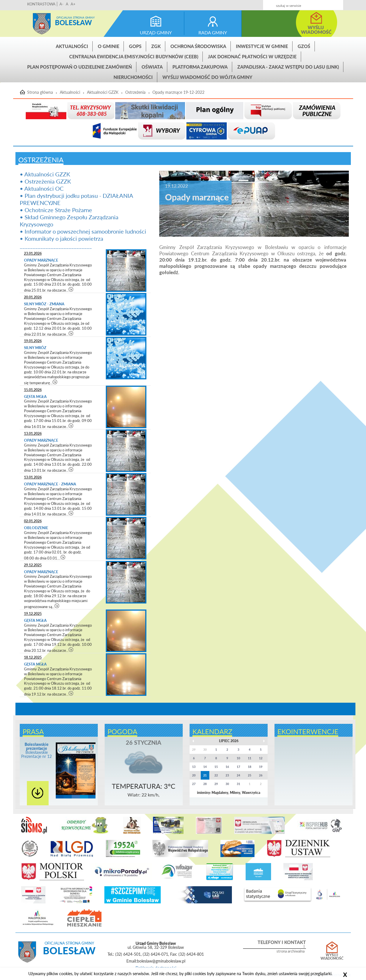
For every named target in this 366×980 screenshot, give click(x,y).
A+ (73, 4)
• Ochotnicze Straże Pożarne (56, 210)
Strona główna (42, 24)
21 (205, 775)
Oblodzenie (36, 528)
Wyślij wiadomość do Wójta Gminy (207, 77)
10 (238, 758)
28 (205, 784)
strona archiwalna (291, 951)
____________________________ (56, 246)
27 (194, 784)
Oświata (152, 67)
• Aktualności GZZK (45, 174)
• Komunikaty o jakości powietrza (61, 238)
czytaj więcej (71, 289)
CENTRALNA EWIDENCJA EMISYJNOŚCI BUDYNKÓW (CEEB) (134, 56)
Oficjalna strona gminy (75, 17)
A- (61, 4)
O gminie (109, 46)
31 (238, 784)
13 (194, 767)
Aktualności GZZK (103, 92)
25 (250, 775)
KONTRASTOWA (41, 4)
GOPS (135, 46)
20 (194, 775)
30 (227, 784)
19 (261, 767)
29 (216, 784)
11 (250, 758)
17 (238, 767)
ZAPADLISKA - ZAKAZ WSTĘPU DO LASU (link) (288, 67)
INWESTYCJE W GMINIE (262, 46)
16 (227, 767)
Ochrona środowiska (198, 46)
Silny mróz (35, 348)
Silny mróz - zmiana (44, 304)
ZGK (156, 46)
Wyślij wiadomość (332, 957)
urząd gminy (156, 32)
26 (261, 775)
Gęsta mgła (35, 397)
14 (205, 767)
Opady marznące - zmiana (50, 484)
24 (238, 775)
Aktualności (72, 46)
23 (227, 775)
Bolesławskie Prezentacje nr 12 (36, 750)
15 (216, 767)
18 (250, 767)
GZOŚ (304, 46)
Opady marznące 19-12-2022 (178, 92)
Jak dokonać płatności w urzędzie (252, 56)
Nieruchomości (133, 77)
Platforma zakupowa (200, 67)
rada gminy (213, 32)
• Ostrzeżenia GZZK (45, 181)
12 (261, 758)
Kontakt (301, 3)
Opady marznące (41, 260)
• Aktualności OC (42, 188)
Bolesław (73, 22)
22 (216, 775)
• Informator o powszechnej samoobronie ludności (83, 231)
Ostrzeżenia (135, 92)
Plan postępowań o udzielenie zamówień (79, 67)
